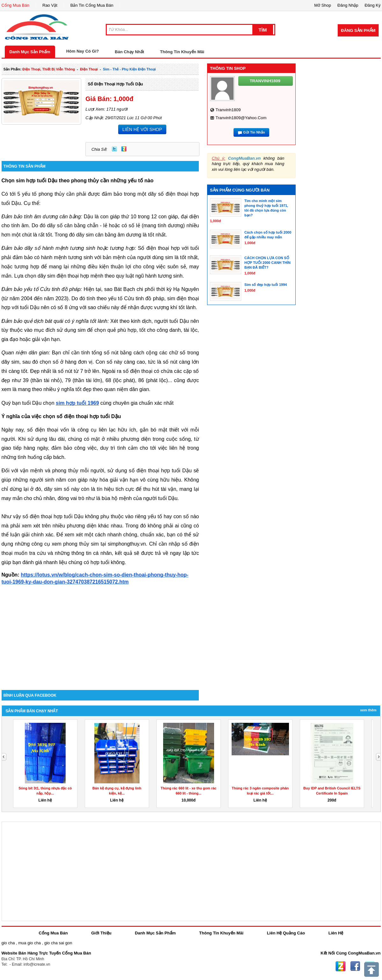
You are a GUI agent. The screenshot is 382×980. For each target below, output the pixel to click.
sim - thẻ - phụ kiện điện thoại (129, 69)
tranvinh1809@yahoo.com (241, 118)
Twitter (114, 149)
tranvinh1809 (228, 110)
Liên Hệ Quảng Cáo (286, 933)
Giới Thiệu (101, 933)
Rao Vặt (50, 5)
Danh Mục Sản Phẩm (30, 52)
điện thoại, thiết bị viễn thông (49, 69)
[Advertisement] (100, 636)
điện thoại (89, 69)
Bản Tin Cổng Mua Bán (92, 5)
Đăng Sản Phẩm (358, 30)
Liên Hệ (336, 933)
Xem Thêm (368, 710)
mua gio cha (29, 943)
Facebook (355, 966)
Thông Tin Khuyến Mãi (182, 52)
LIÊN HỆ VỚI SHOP (142, 129)
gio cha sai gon (58, 943)
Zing (124, 149)
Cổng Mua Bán (16, 5)
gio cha (8, 943)
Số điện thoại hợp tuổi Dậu (115, 84)
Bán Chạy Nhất (129, 52)
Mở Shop (323, 5)
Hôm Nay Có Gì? (83, 51)
